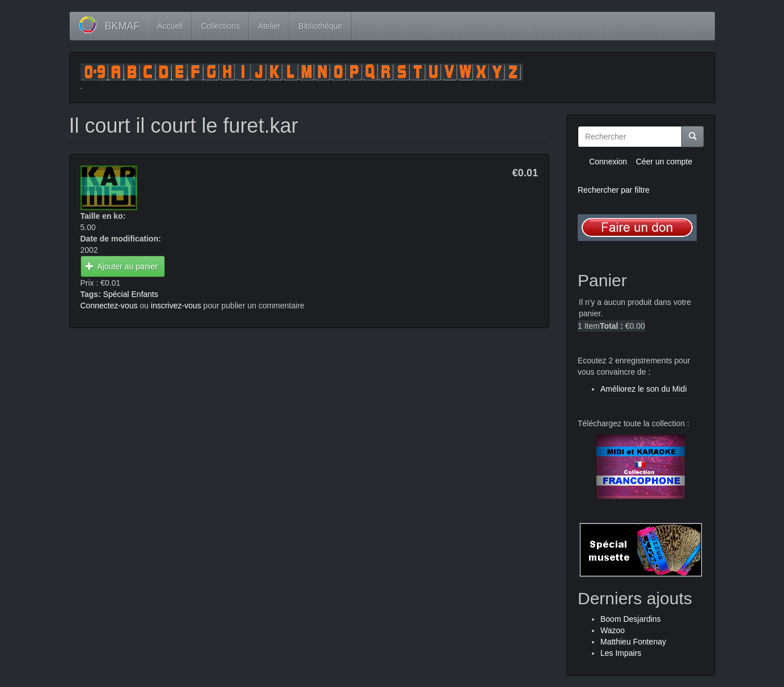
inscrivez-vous (176, 306)
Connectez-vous (109, 306)
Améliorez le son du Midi (644, 389)
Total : (611, 326)
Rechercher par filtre (614, 190)
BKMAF (122, 26)
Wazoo (613, 630)
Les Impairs (621, 653)
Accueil (170, 26)
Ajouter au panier (122, 266)
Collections (221, 26)
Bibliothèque (321, 26)
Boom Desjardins (631, 619)
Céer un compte (664, 162)
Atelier (269, 26)
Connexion (608, 162)
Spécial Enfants (131, 294)
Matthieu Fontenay (633, 642)
